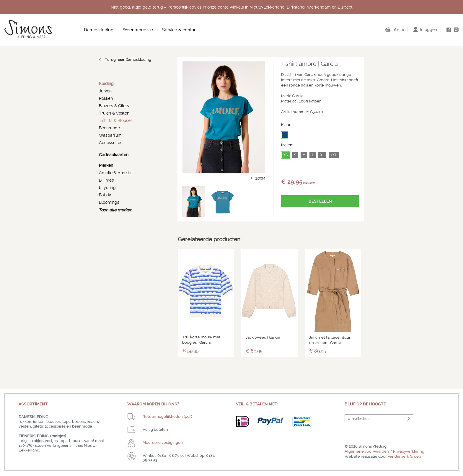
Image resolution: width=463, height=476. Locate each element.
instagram (456, 30)
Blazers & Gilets (114, 106)
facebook (449, 30)
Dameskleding (99, 30)
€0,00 (400, 30)
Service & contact (180, 30)
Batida (105, 195)
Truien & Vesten (114, 113)
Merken (106, 166)
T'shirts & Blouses (116, 120)
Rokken (106, 98)
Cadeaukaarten (114, 155)
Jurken (105, 91)
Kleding (106, 84)
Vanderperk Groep (404, 456)
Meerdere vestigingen (163, 442)
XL (322, 155)
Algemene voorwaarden (367, 451)
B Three (106, 180)
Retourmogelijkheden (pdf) (167, 416)
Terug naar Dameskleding (128, 59)
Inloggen (428, 30)
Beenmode (109, 128)
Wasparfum (110, 135)
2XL (334, 155)
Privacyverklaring (409, 451)
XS (285, 155)
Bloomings (109, 202)
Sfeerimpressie (138, 30)
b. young (107, 188)
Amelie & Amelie (115, 173)
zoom (260, 178)
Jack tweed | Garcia (263, 337)
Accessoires (111, 143)
